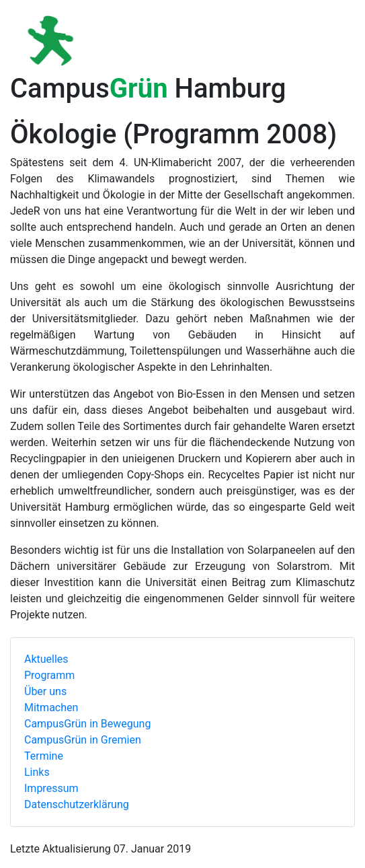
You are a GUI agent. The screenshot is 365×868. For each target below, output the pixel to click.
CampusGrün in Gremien (83, 740)
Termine (44, 756)
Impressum (51, 788)
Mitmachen (51, 708)
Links (37, 772)
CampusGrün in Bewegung (87, 724)
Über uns (45, 691)
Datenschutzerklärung (77, 804)
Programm (49, 675)
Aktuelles (46, 659)
